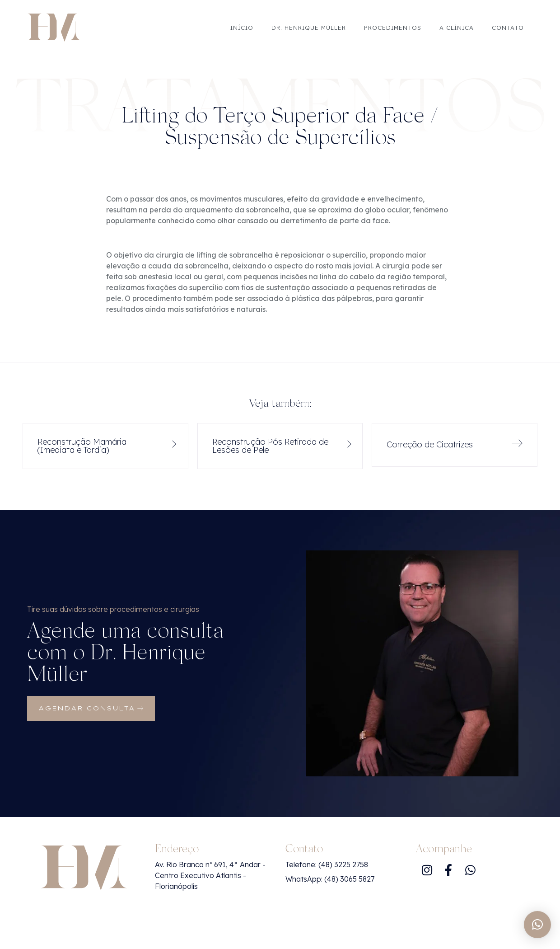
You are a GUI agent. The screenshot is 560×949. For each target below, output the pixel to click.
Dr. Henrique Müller (309, 28)
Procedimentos (393, 28)
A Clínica (457, 28)
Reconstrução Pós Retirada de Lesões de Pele (270, 446)
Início (242, 28)
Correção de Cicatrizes (430, 444)
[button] (537, 925)
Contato (508, 28)
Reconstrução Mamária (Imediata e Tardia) (82, 446)
